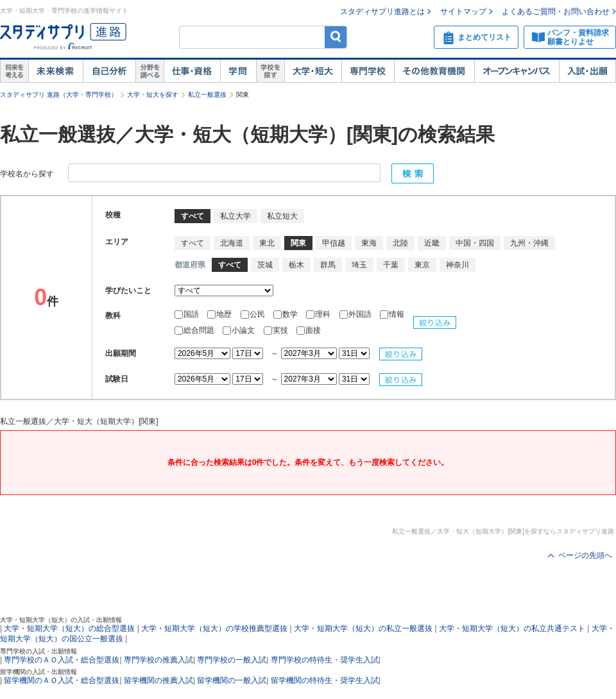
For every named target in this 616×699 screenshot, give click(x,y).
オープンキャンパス (517, 71)
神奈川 (458, 265)
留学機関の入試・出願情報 (38, 672)
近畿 (432, 243)
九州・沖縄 (529, 243)
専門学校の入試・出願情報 (38, 651)
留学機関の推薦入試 (158, 680)
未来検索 (56, 71)
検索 (336, 37)
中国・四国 (475, 243)
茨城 (265, 265)
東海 (369, 243)
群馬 (328, 265)
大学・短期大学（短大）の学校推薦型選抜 (214, 628)
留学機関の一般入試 (232, 680)
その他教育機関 (434, 71)
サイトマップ (463, 12)
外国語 (356, 314)
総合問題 (195, 330)
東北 (267, 243)
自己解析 (109, 71)
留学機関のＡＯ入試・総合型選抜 (62, 680)
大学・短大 (313, 71)
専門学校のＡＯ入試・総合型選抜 (62, 660)
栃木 (296, 265)
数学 (287, 314)
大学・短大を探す (153, 95)
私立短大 (282, 216)
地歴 (220, 314)
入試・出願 (587, 71)
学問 (238, 71)
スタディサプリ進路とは (382, 12)
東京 (422, 265)
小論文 (240, 330)
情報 (392, 314)
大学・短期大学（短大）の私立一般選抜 (363, 628)
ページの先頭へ (585, 555)
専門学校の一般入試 (232, 660)
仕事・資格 (192, 71)
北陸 (400, 243)
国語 (188, 314)
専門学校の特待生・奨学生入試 (325, 660)
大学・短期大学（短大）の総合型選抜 (69, 628)
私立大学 (235, 216)
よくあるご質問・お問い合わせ (556, 12)
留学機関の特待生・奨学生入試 (325, 680)
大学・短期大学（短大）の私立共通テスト (512, 628)
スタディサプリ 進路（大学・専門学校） (59, 95)
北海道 (232, 243)
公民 (254, 314)
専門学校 (368, 71)
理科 (319, 314)
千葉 (391, 265)
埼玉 (359, 265)
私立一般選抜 (207, 95)
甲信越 (334, 243)
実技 (277, 330)
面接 (309, 330)
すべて (193, 243)
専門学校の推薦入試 (158, 660)
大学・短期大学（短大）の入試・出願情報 (61, 620)
